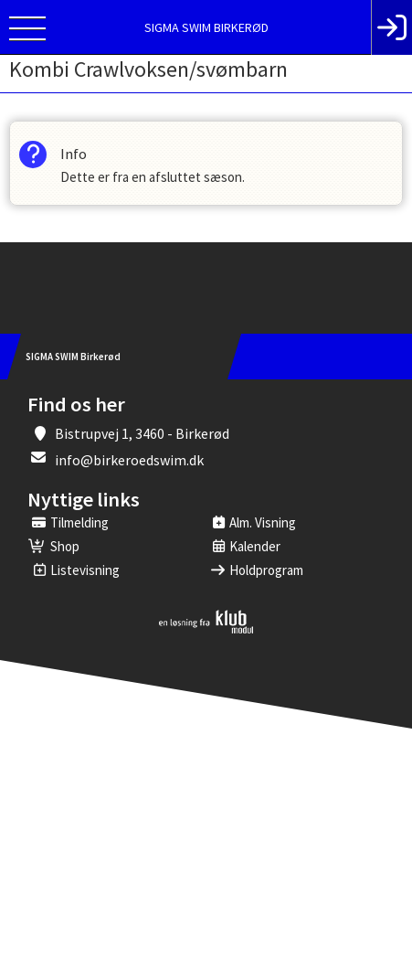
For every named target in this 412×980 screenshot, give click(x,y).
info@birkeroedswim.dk (129, 460)
